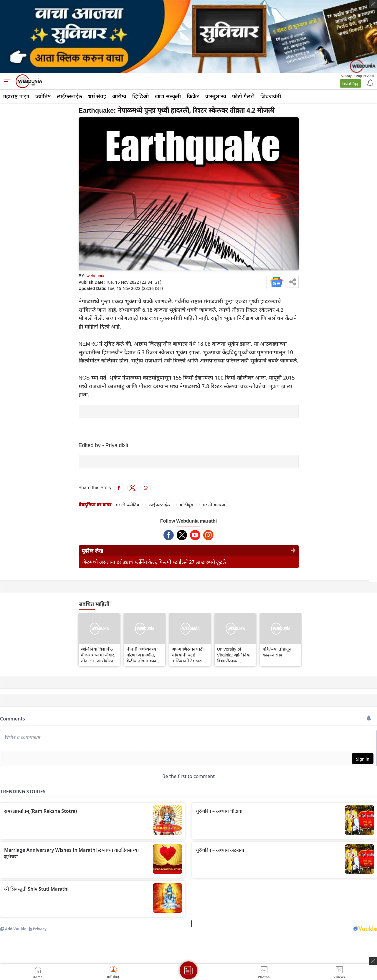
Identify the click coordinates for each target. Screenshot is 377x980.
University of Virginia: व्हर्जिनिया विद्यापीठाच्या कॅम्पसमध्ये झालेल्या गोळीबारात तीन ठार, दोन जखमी (234, 655)
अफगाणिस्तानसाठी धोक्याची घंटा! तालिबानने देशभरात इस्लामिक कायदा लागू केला (190, 655)
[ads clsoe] (373, 961)
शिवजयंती (271, 96)
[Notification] (370, 83)
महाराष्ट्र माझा (16, 96)
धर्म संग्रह (97, 96)
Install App (350, 83)
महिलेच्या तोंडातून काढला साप (277, 652)
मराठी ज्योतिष (128, 505)
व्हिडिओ (140, 96)
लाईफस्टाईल (70, 96)
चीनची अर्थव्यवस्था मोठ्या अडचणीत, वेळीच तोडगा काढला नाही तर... (144, 655)
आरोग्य (119, 96)
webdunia (95, 276)
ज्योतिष (43, 96)
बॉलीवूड (186, 505)
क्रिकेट (193, 96)
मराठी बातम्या (214, 505)
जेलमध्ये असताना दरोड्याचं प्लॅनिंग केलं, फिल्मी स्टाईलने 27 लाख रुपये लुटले (154, 562)
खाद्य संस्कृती (168, 96)
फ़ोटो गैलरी (243, 96)
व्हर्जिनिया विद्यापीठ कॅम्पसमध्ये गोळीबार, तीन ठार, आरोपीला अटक (98, 655)
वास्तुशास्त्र (216, 96)
